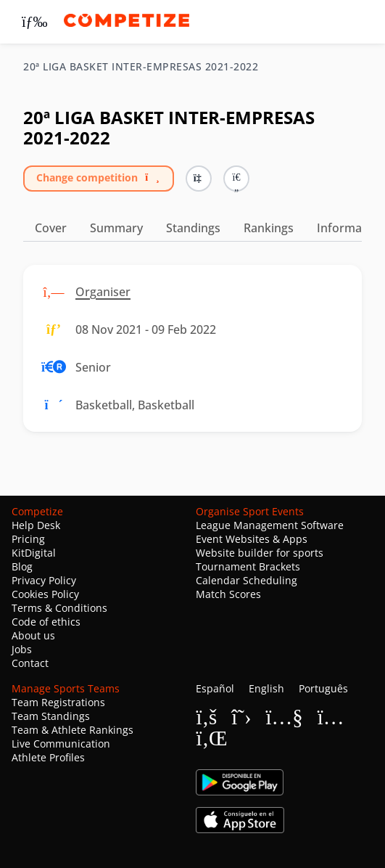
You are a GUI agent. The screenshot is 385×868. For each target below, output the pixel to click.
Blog (22, 566)
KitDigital (34, 553)
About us (33, 635)
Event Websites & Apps (252, 539)
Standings (193, 228)
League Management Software (270, 525)
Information (350, 228)
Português (323, 688)
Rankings (269, 228)
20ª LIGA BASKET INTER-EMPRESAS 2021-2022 (141, 67)
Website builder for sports (260, 553)
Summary (116, 228)
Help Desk (36, 525)
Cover (51, 228)
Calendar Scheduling (247, 580)
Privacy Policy (44, 580)
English (266, 688)
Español (215, 688)
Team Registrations (58, 702)
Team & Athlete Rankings (73, 730)
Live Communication (61, 744)
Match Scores (228, 594)
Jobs (22, 649)
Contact (30, 663)
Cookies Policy (45, 594)
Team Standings (51, 716)
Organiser (103, 292)
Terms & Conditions (59, 608)
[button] (236, 179)
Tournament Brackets (248, 566)
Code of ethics (46, 622)
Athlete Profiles (48, 757)
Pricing (28, 539)
